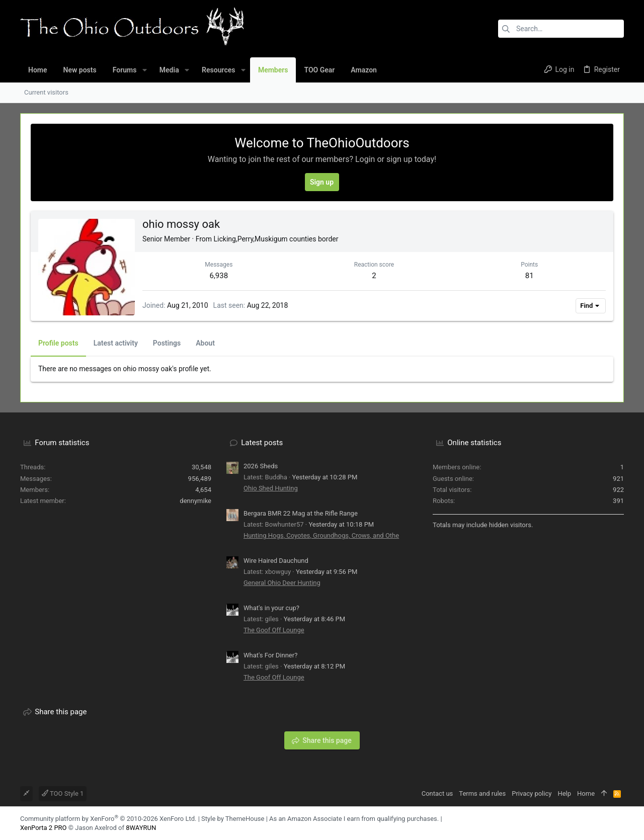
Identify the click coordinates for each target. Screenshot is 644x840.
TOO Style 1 (63, 793)
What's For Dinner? (270, 655)
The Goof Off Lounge (274, 630)
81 (530, 276)
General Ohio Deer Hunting (282, 583)
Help (564, 793)
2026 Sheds (261, 466)
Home (586, 793)
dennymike (195, 501)
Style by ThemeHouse (233, 819)
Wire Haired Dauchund (276, 561)
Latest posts (262, 443)
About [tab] (205, 343)
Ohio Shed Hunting (271, 488)
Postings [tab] (167, 343)
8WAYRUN (141, 828)
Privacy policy (532, 793)
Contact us (437, 793)
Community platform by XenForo (108, 819)
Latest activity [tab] (116, 343)
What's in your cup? (271, 608)
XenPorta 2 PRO (44, 828)
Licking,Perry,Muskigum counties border (276, 239)
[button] (144, 70)
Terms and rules (482, 793)
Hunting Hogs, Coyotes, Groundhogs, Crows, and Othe (321, 535)
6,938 (219, 276)
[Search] (561, 29)
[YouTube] (619, 824)
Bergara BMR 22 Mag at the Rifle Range (301, 513)
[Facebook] (604, 824)
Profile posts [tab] (58, 343)
